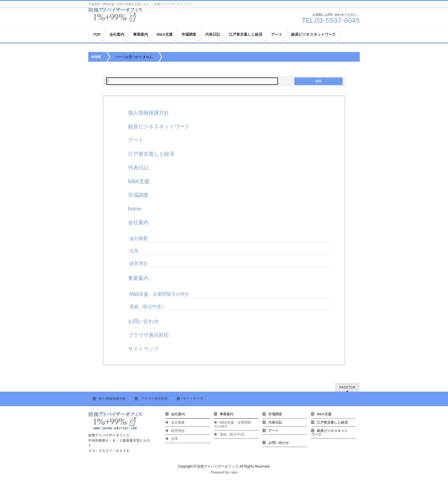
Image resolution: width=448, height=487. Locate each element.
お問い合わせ (143, 321)
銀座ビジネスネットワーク (159, 126)
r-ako (234, 472)
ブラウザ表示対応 (149, 335)
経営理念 (139, 263)
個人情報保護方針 (149, 113)
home (135, 209)
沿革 (134, 251)
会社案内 (138, 222)
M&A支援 (139, 181)
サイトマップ (143, 349)
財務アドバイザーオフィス (218, 466)
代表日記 (138, 168)
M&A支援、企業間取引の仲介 (159, 294)
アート (136, 140)
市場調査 (138, 195)
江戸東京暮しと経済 (151, 154)
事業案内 (138, 278)
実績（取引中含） (148, 307)
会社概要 (139, 238)
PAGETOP (347, 387)
